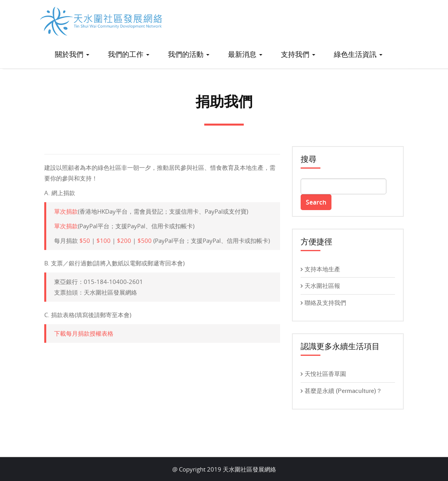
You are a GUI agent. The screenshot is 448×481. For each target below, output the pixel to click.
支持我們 (298, 54)
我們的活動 (189, 54)
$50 (85, 240)
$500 (145, 240)
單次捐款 (66, 211)
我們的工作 (129, 54)
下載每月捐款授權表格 (84, 333)
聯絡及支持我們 (325, 303)
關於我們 (72, 54)
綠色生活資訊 (358, 54)
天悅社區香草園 (325, 374)
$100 (104, 240)
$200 (124, 240)
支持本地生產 (322, 269)
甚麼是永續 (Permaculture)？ (343, 391)
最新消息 (245, 54)
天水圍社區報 (322, 286)
